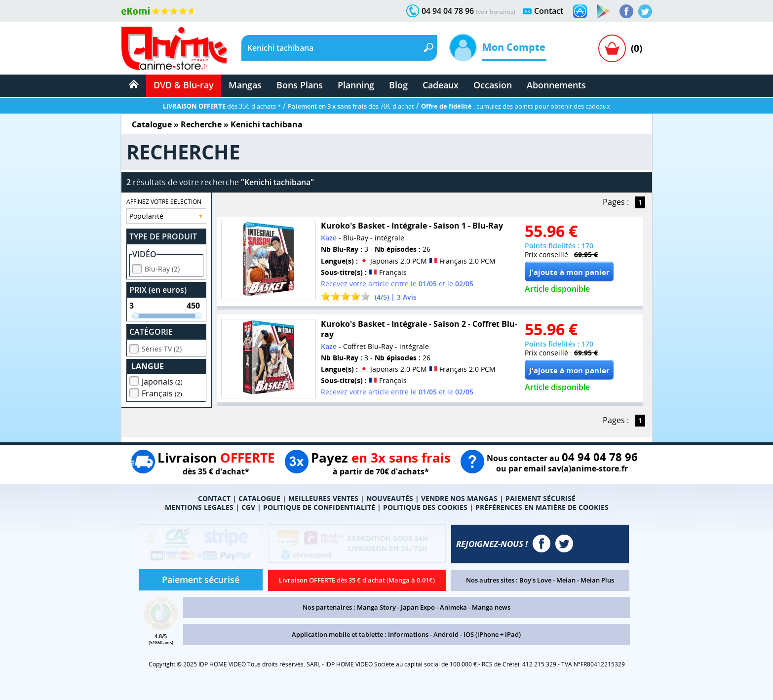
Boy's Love (535, 580)
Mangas (245, 85)
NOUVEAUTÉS (390, 498)
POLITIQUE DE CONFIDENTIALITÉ (319, 507)
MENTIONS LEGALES (199, 507)
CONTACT (214, 498)
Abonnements (556, 85)
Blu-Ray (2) (162, 267)
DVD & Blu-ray (184, 85)
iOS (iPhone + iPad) (492, 634)
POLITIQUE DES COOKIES (425, 507)
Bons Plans (300, 85)
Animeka (453, 607)
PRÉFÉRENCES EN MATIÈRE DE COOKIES (542, 507)
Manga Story (376, 607)
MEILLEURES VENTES (323, 498)
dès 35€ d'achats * (222, 106)
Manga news (491, 607)
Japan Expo (418, 607)
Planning (356, 85)
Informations (408, 634)
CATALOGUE (259, 498)
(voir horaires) (496, 12)
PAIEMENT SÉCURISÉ (541, 498)
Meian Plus (597, 580)
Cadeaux (441, 85)
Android (446, 634)
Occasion (493, 85)
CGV (248, 507)
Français (162, 392)
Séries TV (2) (162, 347)
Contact (549, 11)
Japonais (162, 380)
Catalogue (152, 124)
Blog (398, 85)
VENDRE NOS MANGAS (459, 498)
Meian (566, 580)
